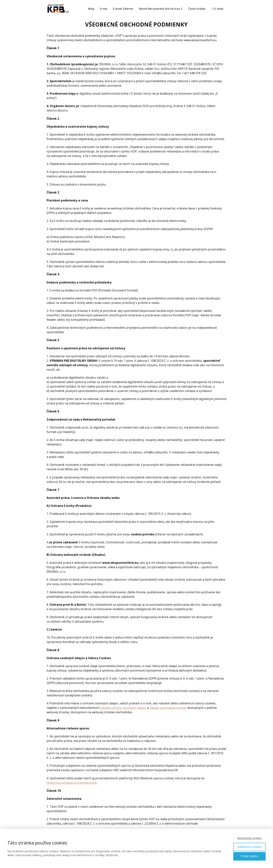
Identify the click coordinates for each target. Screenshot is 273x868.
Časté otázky (197, 9)
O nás (103, 9)
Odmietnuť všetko (249, 847)
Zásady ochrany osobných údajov (123, 708)
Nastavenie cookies (249, 838)
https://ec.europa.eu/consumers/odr (72, 783)
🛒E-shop (217, 9)
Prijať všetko (249, 856)
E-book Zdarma (123, 9)
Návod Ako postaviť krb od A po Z (161, 9)
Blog (91, 9)
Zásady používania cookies (168, 708)
